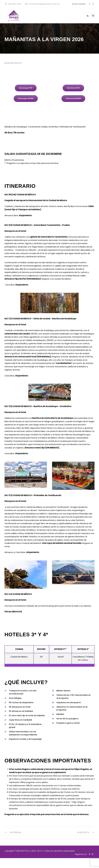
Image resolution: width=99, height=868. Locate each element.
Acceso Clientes (79, 4)
